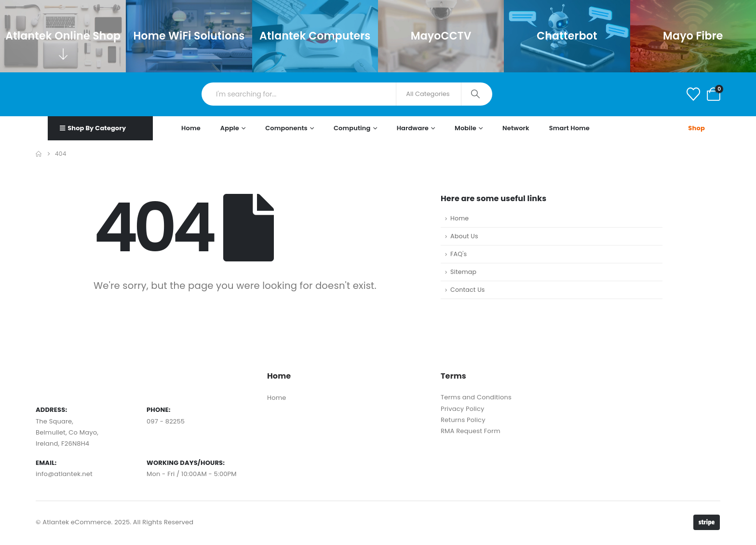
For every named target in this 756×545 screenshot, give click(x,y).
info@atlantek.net (64, 474)
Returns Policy (463, 420)
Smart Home (569, 128)
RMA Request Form (471, 431)
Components (286, 128)
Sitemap (463, 272)
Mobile (466, 128)
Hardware (413, 128)
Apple (230, 128)
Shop (696, 128)
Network (516, 128)
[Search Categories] (429, 94)
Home (191, 128)
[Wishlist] (693, 94)
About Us (464, 236)
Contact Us (468, 290)
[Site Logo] (76, 94)
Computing (352, 128)
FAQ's (459, 254)
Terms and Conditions (476, 397)
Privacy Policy (463, 409)
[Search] (476, 94)
